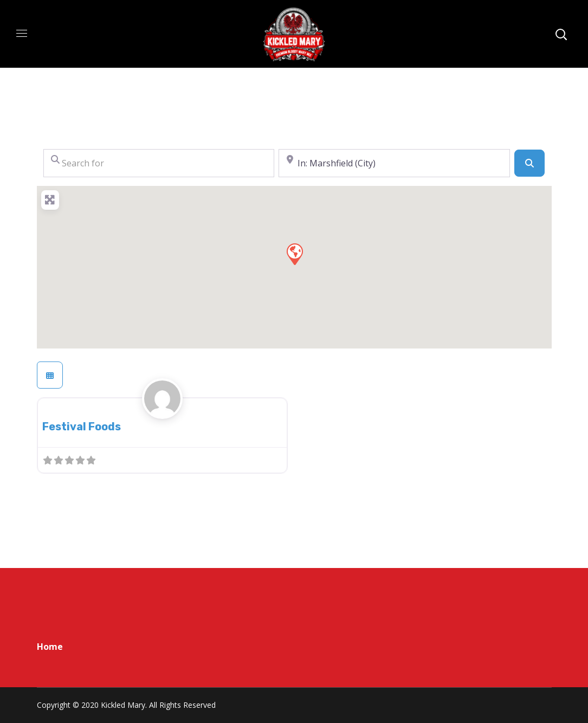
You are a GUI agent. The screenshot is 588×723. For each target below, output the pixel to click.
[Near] (394, 163)
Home (50, 647)
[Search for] (159, 163)
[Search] (529, 163)
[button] (294, 254)
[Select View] (50, 375)
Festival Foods (82, 427)
